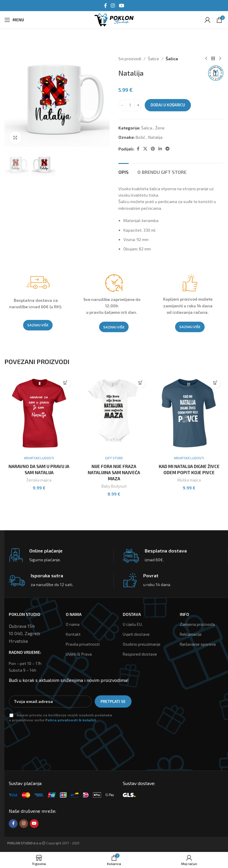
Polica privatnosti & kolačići (71, 720)
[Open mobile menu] (14, 20)
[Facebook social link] (106, 6)
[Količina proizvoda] (130, 105)
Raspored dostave (140, 654)
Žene (160, 128)
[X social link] (145, 149)
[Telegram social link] (167, 149)
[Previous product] (206, 59)
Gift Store (114, 458)
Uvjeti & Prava (79, 654)
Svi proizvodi (130, 59)
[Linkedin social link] (160, 149)
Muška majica (189, 480)
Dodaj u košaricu (168, 105)
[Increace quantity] (138, 105)
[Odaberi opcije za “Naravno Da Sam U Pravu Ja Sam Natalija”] (66, 383)
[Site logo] (114, 19)
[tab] (123, 171)
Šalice (153, 59)
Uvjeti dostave (136, 634)
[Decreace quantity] (122, 105)
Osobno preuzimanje (142, 644)
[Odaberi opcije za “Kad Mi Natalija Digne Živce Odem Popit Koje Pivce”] (216, 383)
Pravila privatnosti (83, 644)
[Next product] (220, 59)
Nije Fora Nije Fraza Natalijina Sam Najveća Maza (114, 472)
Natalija (155, 137)
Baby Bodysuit (114, 486)
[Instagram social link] (113, 6)
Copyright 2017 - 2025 (43, 843)
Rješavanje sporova (198, 644)
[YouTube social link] (121, 6)
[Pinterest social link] (153, 149)
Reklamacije (191, 634)
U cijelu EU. (133, 624)
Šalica (172, 59)
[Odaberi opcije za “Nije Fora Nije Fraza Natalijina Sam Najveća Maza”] (140, 383)
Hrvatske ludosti (39, 458)
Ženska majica (39, 480)
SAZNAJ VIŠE (38, 325)
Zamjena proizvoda (197, 624)
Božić (140, 137)
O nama (73, 624)
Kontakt (73, 634)
